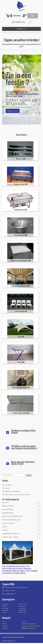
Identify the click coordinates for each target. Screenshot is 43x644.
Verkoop (5, 530)
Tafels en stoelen (8, 523)
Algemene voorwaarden (13, 491)
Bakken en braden (8, 506)
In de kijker (8, 485)
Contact (7, 488)
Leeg (33, 16)
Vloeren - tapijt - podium (10, 537)
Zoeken (29, 475)
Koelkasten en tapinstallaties (12, 516)
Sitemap (5, 628)
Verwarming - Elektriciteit (11, 534)
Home (4, 621)
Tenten (5, 527)
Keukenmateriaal (8, 513)
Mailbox (13, 641)
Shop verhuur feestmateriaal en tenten (18, 495)
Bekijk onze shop (13, 111)
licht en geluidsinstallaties (11, 520)
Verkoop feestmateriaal (29, 628)
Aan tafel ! (6, 502)
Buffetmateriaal (8, 509)
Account (24, 621)
